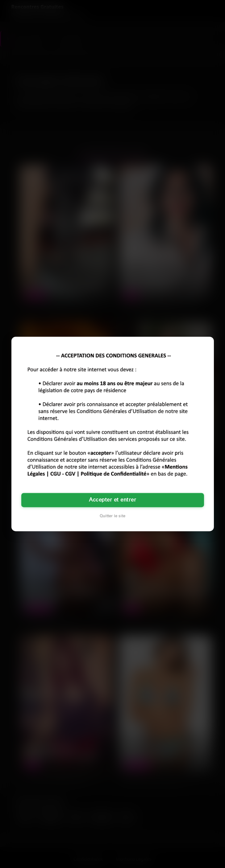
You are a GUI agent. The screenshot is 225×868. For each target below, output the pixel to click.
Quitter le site (112, 516)
